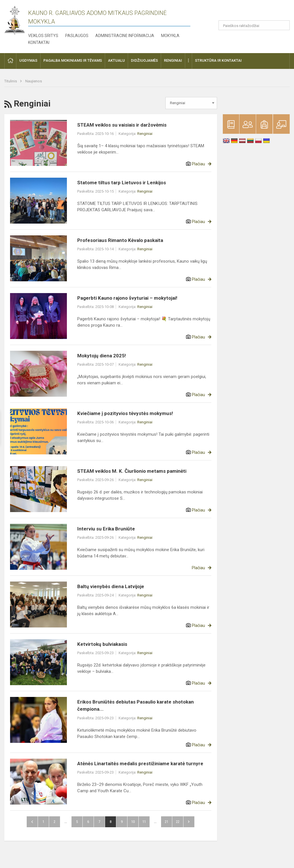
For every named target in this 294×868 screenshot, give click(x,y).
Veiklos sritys (43, 36)
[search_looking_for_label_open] (283, 25)
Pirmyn (189, 822)
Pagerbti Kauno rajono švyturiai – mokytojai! (127, 298)
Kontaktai (39, 42)
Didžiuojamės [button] (144, 60)
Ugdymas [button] (28, 60)
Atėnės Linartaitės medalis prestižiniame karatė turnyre (140, 764)
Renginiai (145, 134)
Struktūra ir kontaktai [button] (218, 60)
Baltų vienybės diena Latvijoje (111, 586)
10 (133, 822)
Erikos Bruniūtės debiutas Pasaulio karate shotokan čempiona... (136, 706)
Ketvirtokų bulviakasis (102, 644)
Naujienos (34, 81)
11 (144, 822)
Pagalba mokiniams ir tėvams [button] (73, 60)
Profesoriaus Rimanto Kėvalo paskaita (120, 240)
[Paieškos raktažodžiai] (254, 25)
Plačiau (198, 164)
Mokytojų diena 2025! (102, 356)
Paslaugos (77, 36)
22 (178, 822)
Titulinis (11, 81)
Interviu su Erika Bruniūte (106, 529)
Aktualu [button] (116, 60)
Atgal (32, 822)
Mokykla (170, 36)
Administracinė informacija (125, 36)
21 (167, 822)
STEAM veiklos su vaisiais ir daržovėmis (122, 125)
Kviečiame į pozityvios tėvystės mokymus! (125, 413)
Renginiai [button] (173, 60)
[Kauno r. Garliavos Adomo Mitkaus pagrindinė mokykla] (14, 20)
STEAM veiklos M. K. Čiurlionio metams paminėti (132, 471)
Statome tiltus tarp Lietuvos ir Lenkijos (122, 183)
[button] (251, 12)
